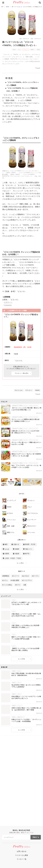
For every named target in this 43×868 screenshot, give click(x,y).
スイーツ (16, 576)
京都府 (17, 549)
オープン (36, 576)
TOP (2, 7)
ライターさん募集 (22, 855)
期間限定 (6, 576)
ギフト (18, 585)
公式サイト (8, 302)
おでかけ (26, 576)
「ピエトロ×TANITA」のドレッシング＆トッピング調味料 (23, 84)
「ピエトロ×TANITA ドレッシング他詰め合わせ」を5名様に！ (22, 90)
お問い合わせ (22, 851)
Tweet (38, 68)
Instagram (8, 305)
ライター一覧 (22, 859)
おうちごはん (19, 390)
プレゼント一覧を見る (22, 373)
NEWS (8, 7)
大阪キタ (16, 544)
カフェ (5, 580)
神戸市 (27, 554)
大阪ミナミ (29, 549)
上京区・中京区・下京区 (13, 558)
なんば (7, 549)
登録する (36, 837)
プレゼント (29, 390)
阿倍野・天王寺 (30, 544)
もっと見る (20, 563)
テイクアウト (28, 580)
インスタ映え (8, 585)
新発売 (38, 390)
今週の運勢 (15, 580)
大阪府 (17, 554)
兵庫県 (7, 554)
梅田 (6, 544)
